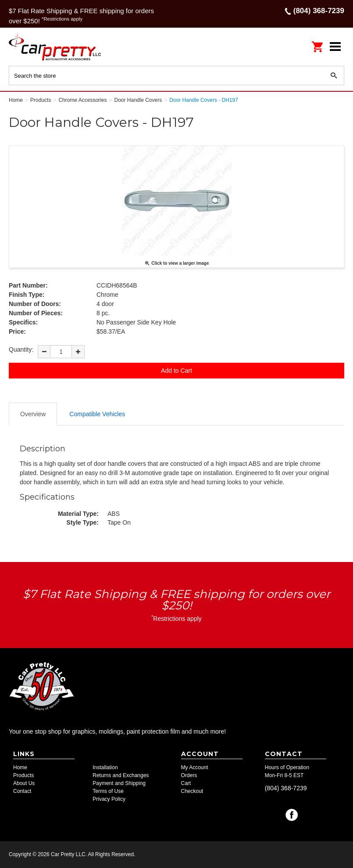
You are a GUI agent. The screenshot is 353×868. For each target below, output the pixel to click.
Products (23, 775)
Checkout (192, 791)
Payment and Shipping (119, 783)
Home (20, 767)
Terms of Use (108, 791)
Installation (105, 767)
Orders (189, 775)
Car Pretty (66, 46)
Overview (33, 414)
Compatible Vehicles (97, 414)
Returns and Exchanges (121, 775)
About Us (24, 783)
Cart (186, 783)
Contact (22, 791)
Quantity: (21, 349)
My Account (195, 767)
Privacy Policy (109, 799)
